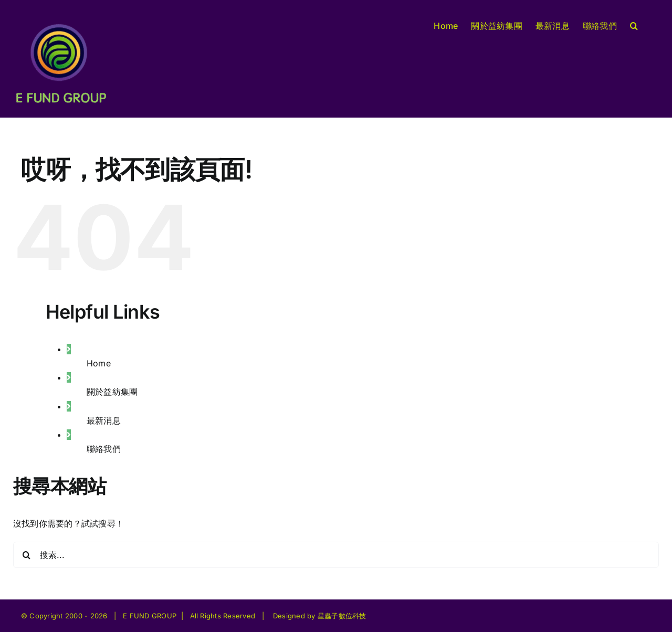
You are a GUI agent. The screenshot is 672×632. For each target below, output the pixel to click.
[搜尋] (26, 555)
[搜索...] (336, 555)
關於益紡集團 (112, 392)
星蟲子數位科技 (342, 616)
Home (99, 363)
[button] (634, 25)
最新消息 (104, 420)
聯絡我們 (104, 449)
